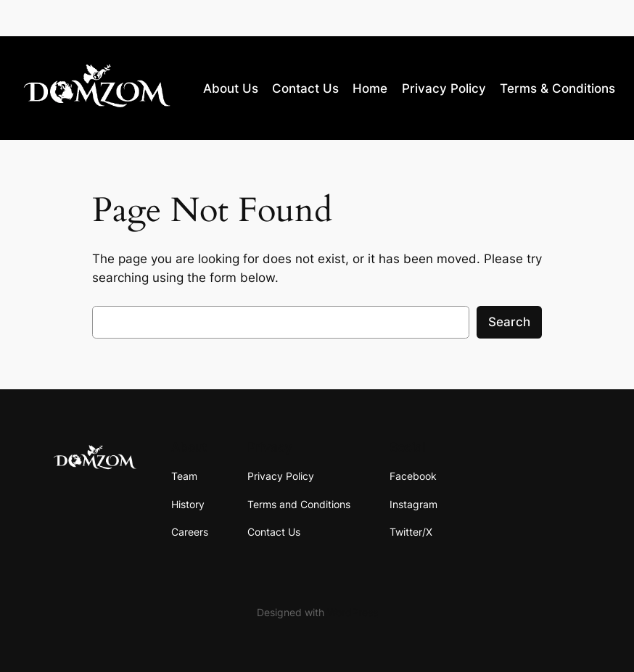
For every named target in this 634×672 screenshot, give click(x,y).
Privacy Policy (444, 88)
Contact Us (305, 88)
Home (370, 88)
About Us (231, 88)
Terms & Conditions (557, 88)
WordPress (353, 612)
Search (509, 322)
